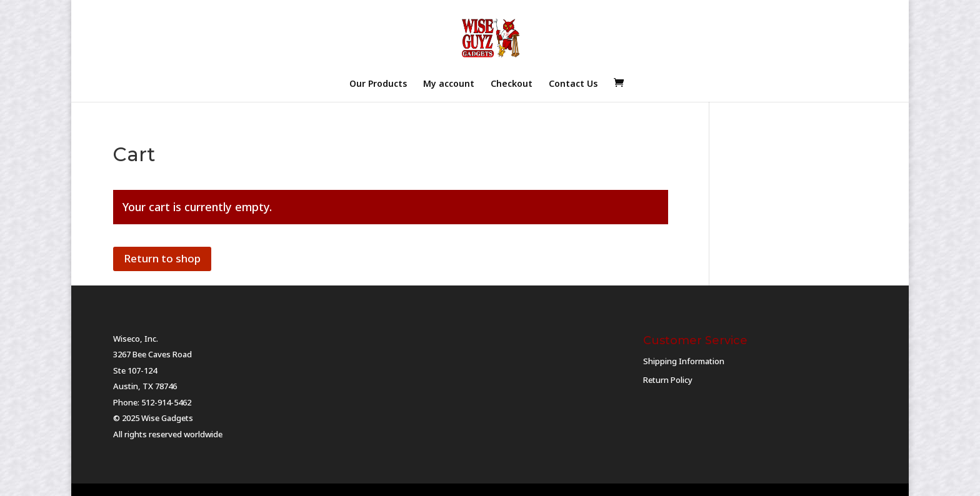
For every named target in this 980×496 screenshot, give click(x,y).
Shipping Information (684, 361)
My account (449, 84)
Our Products (378, 84)
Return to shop (162, 258)
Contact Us (573, 84)
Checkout (512, 84)
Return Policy (668, 380)
